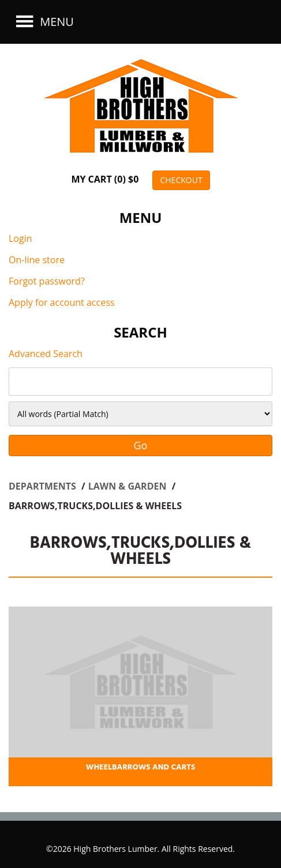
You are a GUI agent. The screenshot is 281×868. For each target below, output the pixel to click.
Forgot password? (47, 281)
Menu (43, 22)
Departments (44, 486)
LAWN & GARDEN (129, 486)
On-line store (37, 260)
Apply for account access (61, 302)
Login (20, 238)
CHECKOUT (181, 180)
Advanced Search (46, 354)
